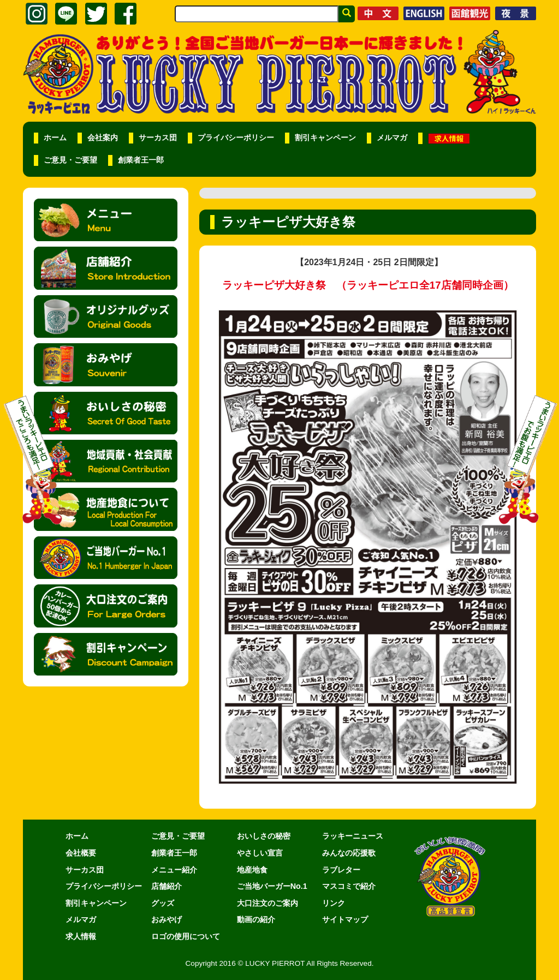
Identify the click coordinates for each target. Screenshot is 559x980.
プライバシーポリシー (236, 138)
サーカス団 (158, 138)
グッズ (163, 903)
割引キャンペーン (325, 138)
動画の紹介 (256, 919)
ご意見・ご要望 (70, 160)
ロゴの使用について (186, 936)
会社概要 (81, 853)
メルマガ (392, 138)
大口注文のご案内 (267, 903)
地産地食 (252, 870)
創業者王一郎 (141, 160)
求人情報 (81, 936)
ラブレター (341, 870)
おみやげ (166, 919)
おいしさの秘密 (264, 836)
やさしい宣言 (260, 853)
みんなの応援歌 (349, 853)
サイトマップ (345, 919)
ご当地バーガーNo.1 (272, 886)
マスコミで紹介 (349, 886)
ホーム (55, 138)
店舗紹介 (166, 886)
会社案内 (103, 138)
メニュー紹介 (174, 870)
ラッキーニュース (353, 836)
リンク (334, 903)
